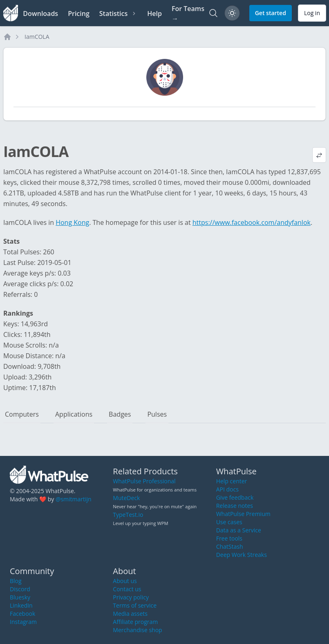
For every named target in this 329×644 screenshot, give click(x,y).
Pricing (79, 13)
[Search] (213, 13)
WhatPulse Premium (243, 514)
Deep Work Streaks (242, 555)
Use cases (229, 522)
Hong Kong (72, 222)
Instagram (23, 622)
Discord (20, 589)
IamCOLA (37, 37)
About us (125, 581)
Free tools (229, 538)
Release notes (235, 506)
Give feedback (235, 497)
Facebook (22, 614)
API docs (227, 489)
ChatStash (230, 546)
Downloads (40, 13)
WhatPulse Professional (144, 481)
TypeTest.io (128, 515)
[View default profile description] (319, 155)
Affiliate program (135, 622)
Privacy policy (131, 597)
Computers (22, 414)
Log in (312, 13)
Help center (232, 481)
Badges (120, 414)
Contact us (127, 589)
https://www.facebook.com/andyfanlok (252, 222)
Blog (16, 581)
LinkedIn (21, 605)
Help (154, 13)
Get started (271, 13)
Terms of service (135, 605)
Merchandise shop (137, 630)
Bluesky (20, 597)
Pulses (157, 414)
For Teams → (188, 13)
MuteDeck (126, 498)
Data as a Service (239, 530)
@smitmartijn (74, 499)
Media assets (130, 614)
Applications (74, 414)
